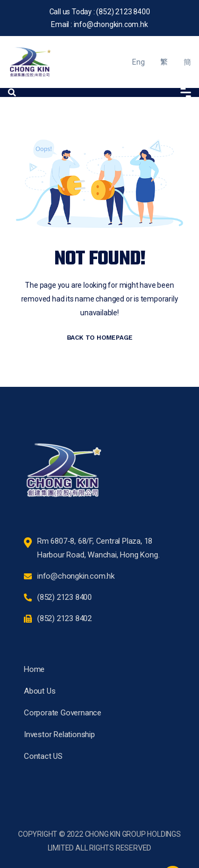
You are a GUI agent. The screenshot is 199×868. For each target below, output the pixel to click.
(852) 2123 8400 (123, 12)
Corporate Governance (63, 713)
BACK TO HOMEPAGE (100, 338)
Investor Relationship (59, 734)
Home (34, 669)
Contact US (43, 756)
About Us (40, 691)
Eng (138, 62)
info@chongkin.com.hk (111, 24)
